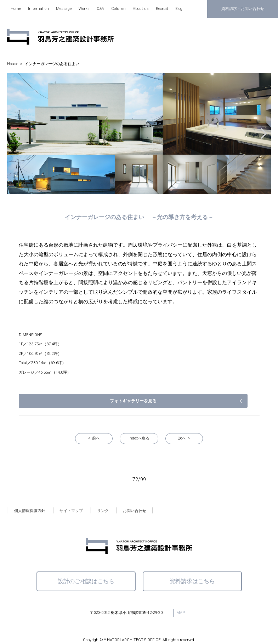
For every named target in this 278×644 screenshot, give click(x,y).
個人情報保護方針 (30, 490)
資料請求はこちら (192, 560)
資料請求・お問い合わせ (243, 9)
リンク (103, 490)
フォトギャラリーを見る (222, 379)
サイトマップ (71, 490)
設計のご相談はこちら (86, 560)
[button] (262, 134)
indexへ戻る (139, 417)
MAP (181, 591)
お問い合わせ (135, 490)
